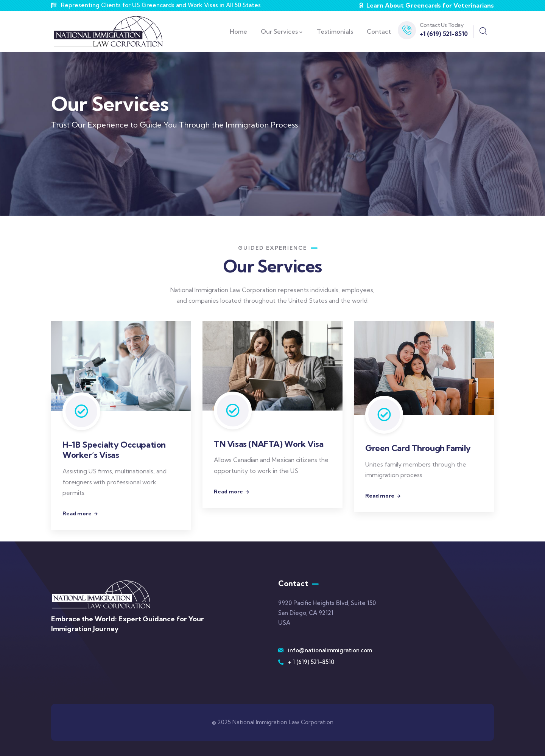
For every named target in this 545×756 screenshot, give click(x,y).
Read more (77, 513)
